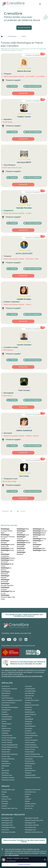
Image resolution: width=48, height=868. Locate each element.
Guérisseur (28, 717)
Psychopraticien (6, 764)
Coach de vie (28, 698)
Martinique (5, 801)
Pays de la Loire (29, 806)
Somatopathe (5, 771)
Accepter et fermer (24, 865)
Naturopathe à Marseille (32, 825)
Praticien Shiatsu (30, 752)
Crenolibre (5, 633)
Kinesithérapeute (6, 724)
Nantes (24, 543)
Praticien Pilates (6, 750)
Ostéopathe (5, 733)
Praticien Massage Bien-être (10, 745)
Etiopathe (4, 712)
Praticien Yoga (6, 757)
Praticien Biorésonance (31, 735)
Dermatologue (6, 705)
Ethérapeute (28, 710)
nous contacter (14, 855)
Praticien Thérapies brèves (32, 754)
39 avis (29, 296)
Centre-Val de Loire (30, 792)
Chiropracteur (5, 696)
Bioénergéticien (6, 693)
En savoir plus (11, 861)
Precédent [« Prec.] (7, 511)
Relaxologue (28, 766)
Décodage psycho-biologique (10, 707)
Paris (23, 529)
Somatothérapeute (30, 771)
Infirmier (4, 721)
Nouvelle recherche (24, 28)
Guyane (8, 558)
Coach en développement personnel (12, 700)
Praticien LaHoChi (30, 742)
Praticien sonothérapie (8, 759)
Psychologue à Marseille (8, 827)
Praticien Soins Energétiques (10, 754)
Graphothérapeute (7, 717)
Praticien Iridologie (7, 742)
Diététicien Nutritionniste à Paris (34, 820)
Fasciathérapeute (30, 712)
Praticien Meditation (31, 745)
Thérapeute (28, 773)
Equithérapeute (6, 710)
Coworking (28, 703)
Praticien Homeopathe (31, 740)
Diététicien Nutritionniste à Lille (34, 832)
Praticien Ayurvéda (30, 733)
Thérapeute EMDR (30, 775)
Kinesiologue (28, 721)
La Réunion (28, 799)
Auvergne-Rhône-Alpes (7, 531)
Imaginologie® (29, 719)
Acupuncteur (28, 686)
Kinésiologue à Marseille (8, 832)
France (24, 36)
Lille (38, 529)
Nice (23, 541)
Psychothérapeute (30, 764)
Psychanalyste (29, 759)
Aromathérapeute (30, 689)
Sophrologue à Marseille (32, 818)
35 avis (29, 387)
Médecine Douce (6, 728)
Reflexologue (5, 766)
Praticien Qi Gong (30, 750)
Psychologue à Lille (30, 823)
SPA (3, 768)
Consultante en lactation (8, 703)
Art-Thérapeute (6, 691)
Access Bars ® (6, 686)
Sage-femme (29, 768)
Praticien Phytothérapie (32, 747)
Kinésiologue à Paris (7, 825)
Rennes (40, 531)
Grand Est (28, 794)
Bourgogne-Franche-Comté (8, 537)
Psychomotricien (29, 761)
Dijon (39, 548)
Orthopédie (28, 731)
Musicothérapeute (30, 726)
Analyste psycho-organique (9, 689)
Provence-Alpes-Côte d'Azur (8, 597)
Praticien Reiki (6, 752)
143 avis (29, 68)
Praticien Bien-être (7, 735)
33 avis (29, 428)
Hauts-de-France (6, 799)
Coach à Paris (5, 830)
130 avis (29, 114)
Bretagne (4, 792)
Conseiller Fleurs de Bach (32, 700)
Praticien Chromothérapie (9, 738)
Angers (40, 550)
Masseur (4, 726)
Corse (7, 548)
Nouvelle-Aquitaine (30, 804)
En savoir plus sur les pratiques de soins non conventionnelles (22, 676)
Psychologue (5, 761)
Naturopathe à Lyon (7, 820)
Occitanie (4, 806)
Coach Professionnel (7, 698)
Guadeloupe (5, 797)
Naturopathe (29, 728)
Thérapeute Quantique (8, 780)
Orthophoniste (6, 731)
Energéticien (28, 707)
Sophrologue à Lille (7, 823)
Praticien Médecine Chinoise (10, 747)
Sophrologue (5, 773)
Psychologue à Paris (7, 818)
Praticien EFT (29, 738)
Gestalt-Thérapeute (30, 714)
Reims (39, 533)
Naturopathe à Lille (30, 827)
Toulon (40, 539)
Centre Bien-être (30, 693)
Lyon (23, 535)
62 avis (29, 159)
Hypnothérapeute (7, 719)
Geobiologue (12, 36)
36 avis (29, 342)
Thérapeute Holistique (8, 778)
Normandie (5, 804)
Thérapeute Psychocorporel (33, 778)
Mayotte (27, 801)
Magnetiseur (28, 724)
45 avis (29, 251)
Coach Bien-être (29, 696)
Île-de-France (29, 808)
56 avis (29, 205)
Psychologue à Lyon (30, 830)
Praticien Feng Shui (7, 740)
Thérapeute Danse (7, 775)
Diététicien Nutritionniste (32, 705)
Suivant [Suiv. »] (21, 511)
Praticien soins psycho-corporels (34, 757)
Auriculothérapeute (30, 691)
